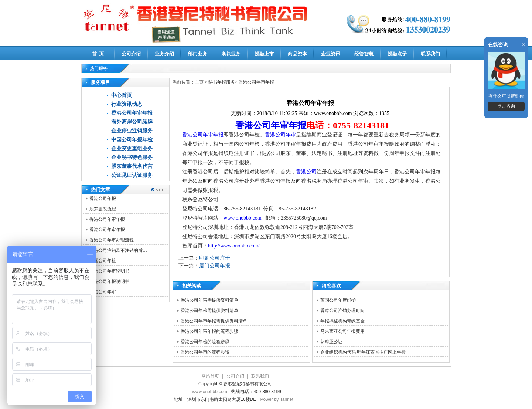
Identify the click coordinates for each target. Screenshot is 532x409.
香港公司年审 (103, 292)
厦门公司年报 (215, 266)
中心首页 (122, 95)
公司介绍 (131, 54)
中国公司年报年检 (132, 140)
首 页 (98, 54)
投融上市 (264, 54)
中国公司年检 (103, 261)
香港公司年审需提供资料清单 (209, 300)
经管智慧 (364, 54)
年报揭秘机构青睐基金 (342, 321)
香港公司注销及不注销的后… (118, 250)
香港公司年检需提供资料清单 (209, 311)
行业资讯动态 (127, 104)
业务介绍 (164, 54)
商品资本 (297, 54)
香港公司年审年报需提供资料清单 (214, 321)
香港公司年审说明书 (109, 271)
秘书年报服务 (222, 82)
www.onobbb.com (243, 218)
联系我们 (430, 54)
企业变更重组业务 (132, 148)
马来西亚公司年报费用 (342, 331)
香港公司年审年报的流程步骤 (209, 331)
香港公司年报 (103, 199)
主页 (199, 82)
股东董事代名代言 (132, 166)
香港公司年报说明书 (109, 281)
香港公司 (306, 172)
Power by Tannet (277, 399)
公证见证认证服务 (132, 175)
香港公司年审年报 (132, 113)
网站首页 (210, 376)
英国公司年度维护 (338, 300)
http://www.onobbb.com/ (234, 246)
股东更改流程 (103, 209)
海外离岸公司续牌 (132, 122)
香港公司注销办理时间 (342, 311)
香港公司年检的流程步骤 (205, 342)
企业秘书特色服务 (132, 157)
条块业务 (231, 54)
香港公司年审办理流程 (112, 240)
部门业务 (198, 54)
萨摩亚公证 (331, 342)
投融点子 (397, 54)
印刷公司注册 (215, 258)
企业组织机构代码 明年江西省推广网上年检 (363, 352)
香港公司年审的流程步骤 (205, 352)
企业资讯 (331, 54)
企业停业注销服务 (132, 131)
